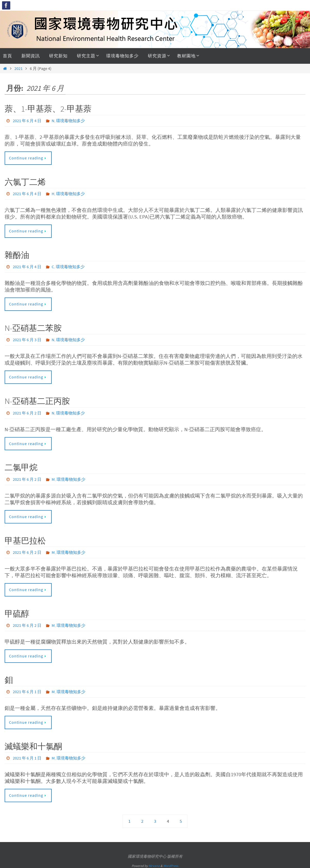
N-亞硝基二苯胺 (33, 328)
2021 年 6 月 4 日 (27, 121)
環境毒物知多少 (70, 121)
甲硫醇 (17, 612)
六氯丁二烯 (25, 182)
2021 (19, 68)
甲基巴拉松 (25, 539)
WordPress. (171, 864)
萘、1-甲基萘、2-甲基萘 (48, 109)
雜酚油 (17, 255)
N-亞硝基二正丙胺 (37, 400)
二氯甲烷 (21, 466)
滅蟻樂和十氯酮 (33, 745)
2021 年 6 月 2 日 (27, 412)
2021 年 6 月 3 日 (27, 339)
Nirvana (154, 864)
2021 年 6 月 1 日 (27, 690)
